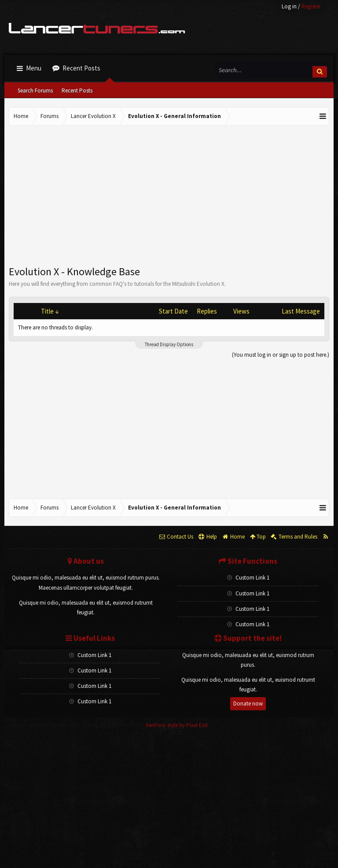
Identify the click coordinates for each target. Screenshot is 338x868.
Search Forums (35, 90)
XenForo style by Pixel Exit (177, 725)
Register (311, 6)
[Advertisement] (169, 196)
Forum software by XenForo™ (76, 725)
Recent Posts (77, 90)
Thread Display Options (169, 344)
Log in (289, 6)
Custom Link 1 (248, 578)
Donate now (248, 704)
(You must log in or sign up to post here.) (281, 355)
